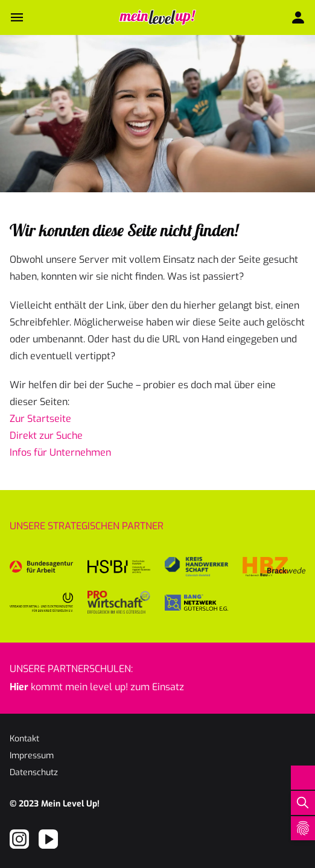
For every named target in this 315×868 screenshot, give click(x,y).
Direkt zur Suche (46, 436)
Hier (19, 687)
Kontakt (24, 739)
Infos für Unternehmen (60, 452)
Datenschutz (34, 772)
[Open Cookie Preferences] (303, 828)
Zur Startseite (40, 419)
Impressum (32, 756)
